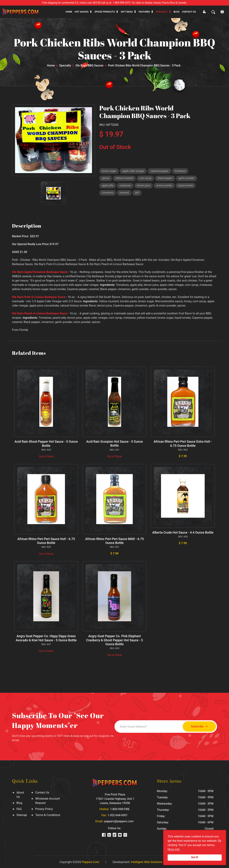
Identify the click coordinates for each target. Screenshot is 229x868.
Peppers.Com (90, 861)
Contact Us (42, 792)
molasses (148, 186)
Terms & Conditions (48, 814)
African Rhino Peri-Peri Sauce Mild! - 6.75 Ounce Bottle (115, 540)
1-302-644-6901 (118, 814)
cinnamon (152, 194)
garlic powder (110, 186)
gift (182, 194)
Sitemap (22, 814)
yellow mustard (125, 179)
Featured (144, 12)
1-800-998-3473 (122, 3)
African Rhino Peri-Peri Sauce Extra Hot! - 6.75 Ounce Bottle (183, 443)
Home (69, 12)
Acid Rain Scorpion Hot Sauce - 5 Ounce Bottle (114, 443)
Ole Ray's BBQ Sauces (89, 65)
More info (174, 849)
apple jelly (130, 186)
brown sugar (109, 171)
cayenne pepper (161, 171)
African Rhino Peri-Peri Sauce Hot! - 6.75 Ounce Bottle (46, 540)
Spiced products (105, 12)
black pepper (167, 179)
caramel (169, 194)
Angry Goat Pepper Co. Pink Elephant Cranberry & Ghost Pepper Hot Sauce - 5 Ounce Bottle (114, 640)
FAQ (19, 808)
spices (106, 179)
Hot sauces (82, 12)
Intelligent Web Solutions (147, 861)
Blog (176, 12)
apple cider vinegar (134, 171)
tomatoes (183, 171)
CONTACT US (189, 12)
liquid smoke (132, 194)
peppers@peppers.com (119, 821)
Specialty (162, 12)
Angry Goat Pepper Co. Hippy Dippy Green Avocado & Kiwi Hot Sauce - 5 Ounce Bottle (46, 638)
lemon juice (167, 186)
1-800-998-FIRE (120, 808)
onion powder (110, 194)
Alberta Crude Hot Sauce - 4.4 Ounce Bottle (183, 532)
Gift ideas (127, 12)
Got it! (195, 857)
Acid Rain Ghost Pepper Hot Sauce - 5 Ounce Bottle (46, 443)
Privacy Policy (44, 808)
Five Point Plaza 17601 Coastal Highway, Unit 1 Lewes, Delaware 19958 (115, 798)
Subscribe (197, 726)
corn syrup (147, 179)
